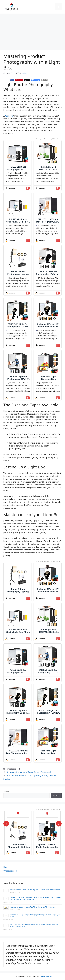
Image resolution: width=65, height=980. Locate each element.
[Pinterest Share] (19, 80)
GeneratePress (46, 976)
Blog (5, 867)
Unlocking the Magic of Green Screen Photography (29, 772)
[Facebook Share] (11, 80)
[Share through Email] (44, 80)
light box (9, 116)
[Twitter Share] (27, 80)
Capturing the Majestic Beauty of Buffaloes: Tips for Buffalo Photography (33, 907)
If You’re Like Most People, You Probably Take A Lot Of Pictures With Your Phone (35, 890)
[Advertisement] (32, 31)
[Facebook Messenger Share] (36, 80)
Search (6, 791)
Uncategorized (10, 871)
